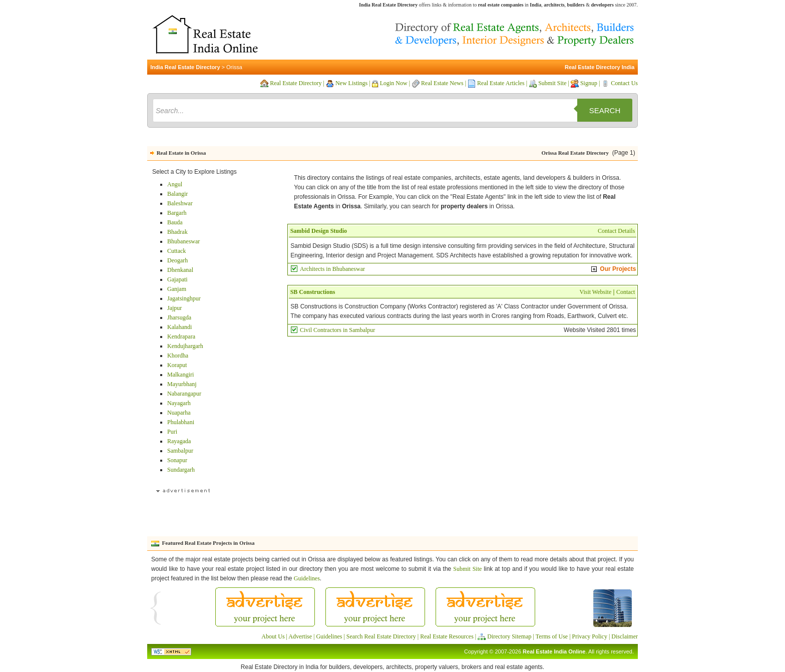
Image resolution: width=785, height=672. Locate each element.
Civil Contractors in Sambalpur (337, 330)
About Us (273, 636)
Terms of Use (552, 636)
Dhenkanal (180, 270)
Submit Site (552, 83)
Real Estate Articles (501, 83)
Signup (589, 83)
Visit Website (595, 292)
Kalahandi (179, 327)
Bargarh (177, 213)
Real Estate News (442, 83)
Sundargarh (181, 470)
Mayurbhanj (182, 384)
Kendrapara (181, 337)
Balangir (177, 194)
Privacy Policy (590, 636)
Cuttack (176, 251)
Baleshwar (180, 203)
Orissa (234, 67)
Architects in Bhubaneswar (332, 269)
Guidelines (307, 578)
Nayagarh (179, 403)
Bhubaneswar (183, 241)
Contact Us (624, 83)
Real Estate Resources (447, 636)
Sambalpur (180, 451)
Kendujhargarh (185, 346)
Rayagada (179, 441)
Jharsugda (179, 317)
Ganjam (177, 289)
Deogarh (177, 260)
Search (605, 110)
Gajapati (177, 279)
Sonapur (177, 460)
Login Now (394, 83)
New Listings (351, 83)
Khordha (178, 356)
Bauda (175, 222)
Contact (626, 292)
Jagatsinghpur (184, 298)
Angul (175, 184)
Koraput (177, 365)
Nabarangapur (184, 394)
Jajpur (174, 308)
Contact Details (616, 231)
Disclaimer (625, 636)
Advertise (300, 636)
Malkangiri (180, 375)
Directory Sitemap (509, 636)
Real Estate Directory (296, 83)
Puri (172, 432)
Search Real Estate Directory (381, 636)
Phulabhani (181, 422)
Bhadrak (177, 232)
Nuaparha (179, 413)
